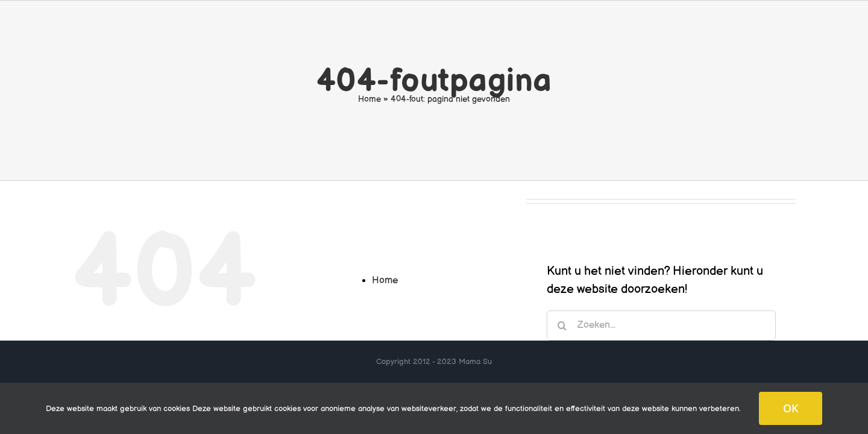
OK (791, 408)
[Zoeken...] (661, 325)
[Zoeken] (562, 325)
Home (370, 99)
